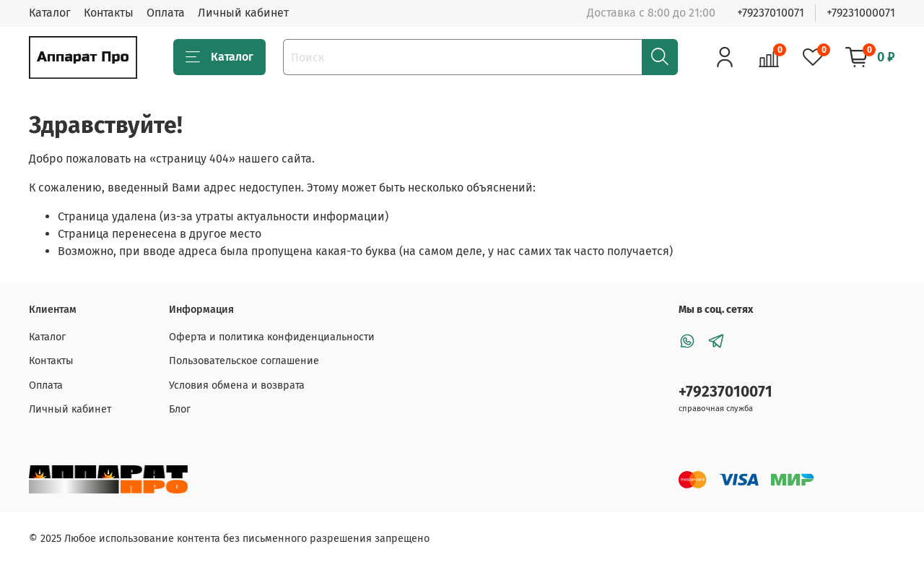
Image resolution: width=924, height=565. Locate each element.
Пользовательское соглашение (244, 361)
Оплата (166, 13)
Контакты (109, 13)
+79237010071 (771, 13)
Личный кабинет (243, 13)
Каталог (50, 13)
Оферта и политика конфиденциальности (272, 337)
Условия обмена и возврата (237, 385)
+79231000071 (861, 13)
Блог (180, 409)
